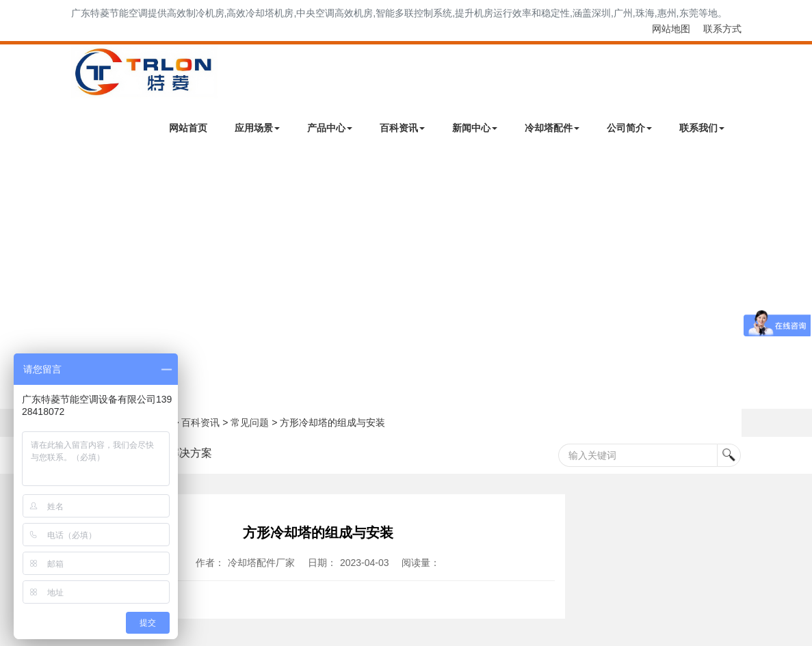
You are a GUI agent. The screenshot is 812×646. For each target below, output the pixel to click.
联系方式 (722, 29)
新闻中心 (475, 128)
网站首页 (188, 128)
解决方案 (190, 453)
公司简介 (629, 128)
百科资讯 (402, 128)
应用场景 (257, 128)
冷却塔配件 (552, 128)
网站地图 (671, 29)
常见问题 (250, 422)
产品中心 (330, 128)
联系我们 (702, 128)
